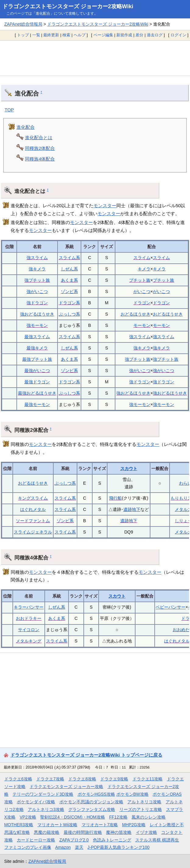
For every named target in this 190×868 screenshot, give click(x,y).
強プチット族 (37, 280)
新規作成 (124, 35)
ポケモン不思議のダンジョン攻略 (91, 802)
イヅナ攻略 (146, 832)
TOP (9, 110)
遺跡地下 (132, 509)
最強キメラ (37, 348)
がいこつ (142, 291)
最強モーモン (37, 404)
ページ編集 (103, 35)
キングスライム (33, 498)
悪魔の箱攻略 (47, 832)
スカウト (129, 468)
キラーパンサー (29, 607)
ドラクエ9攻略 (114, 779)
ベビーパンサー (171, 607)
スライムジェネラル (33, 532)
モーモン (142, 325)
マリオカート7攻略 (100, 825)
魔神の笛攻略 (119, 832)
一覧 (36, 35)
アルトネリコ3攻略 (46, 809)
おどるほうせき (135, 314)
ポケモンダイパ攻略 (36, 802)
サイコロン (29, 630)
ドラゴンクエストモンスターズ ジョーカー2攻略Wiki (68, 6)
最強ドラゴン (37, 382)
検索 (66, 35)
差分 (139, 35)
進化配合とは (39, 137)
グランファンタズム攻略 (92, 809)
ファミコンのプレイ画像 (28, 847)
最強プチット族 (37, 359)
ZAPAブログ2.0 (74, 840)
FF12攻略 (118, 817)
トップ (23, 35)
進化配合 (26, 127)
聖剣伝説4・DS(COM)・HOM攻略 (73, 817)
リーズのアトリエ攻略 (141, 809)
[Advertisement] (95, 58)
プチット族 (140, 280)
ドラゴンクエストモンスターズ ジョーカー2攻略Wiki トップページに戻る (86, 755)
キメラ (144, 269)
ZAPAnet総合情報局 (23, 24)
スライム (142, 258)
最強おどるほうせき (37, 393)
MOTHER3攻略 (19, 825)
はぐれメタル (33, 509)
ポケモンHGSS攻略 (96, 794)
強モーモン (37, 325)
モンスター (105, 206)
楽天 (79, 847)
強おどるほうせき (37, 314)
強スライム (37, 258)
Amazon (63, 847)
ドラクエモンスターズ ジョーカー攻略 (66, 787)
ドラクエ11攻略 (148, 779)
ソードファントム (33, 521)
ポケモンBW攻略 (132, 794)
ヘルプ (80, 35)
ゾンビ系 (69, 291)
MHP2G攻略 (134, 825)
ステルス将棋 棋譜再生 (157, 840)
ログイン (178, 35)
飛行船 (115, 498)
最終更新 (51, 35)
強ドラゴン (37, 303)
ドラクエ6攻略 (18, 779)
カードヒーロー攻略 (36, 840)
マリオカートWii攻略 (57, 825)
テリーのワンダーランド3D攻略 (43, 794)
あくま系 (69, 280)
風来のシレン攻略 (149, 817)
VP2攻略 (28, 817)
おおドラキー (29, 618)
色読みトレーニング (112, 840)
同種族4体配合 (40, 159)
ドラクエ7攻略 (50, 779)
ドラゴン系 (69, 303)
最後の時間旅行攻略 (83, 832)
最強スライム (37, 337)
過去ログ (155, 35)
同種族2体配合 (40, 148)
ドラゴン (142, 303)
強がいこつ (37, 291)
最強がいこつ (37, 371)
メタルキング (29, 641)
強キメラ (37, 269)
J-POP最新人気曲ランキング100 (118, 847)
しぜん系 (69, 269)
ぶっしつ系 (69, 314)
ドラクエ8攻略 (82, 779)
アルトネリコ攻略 (144, 802)
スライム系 (69, 258)
